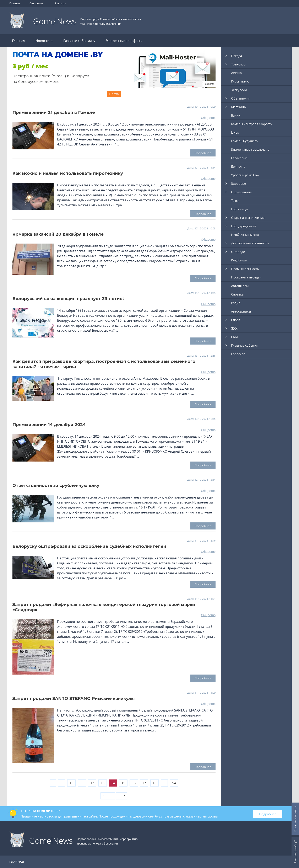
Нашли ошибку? (295, 852)
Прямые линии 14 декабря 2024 (49, 425)
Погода (237, 56)
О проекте (36, 3)
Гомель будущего (244, 141)
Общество (208, 118)
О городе (238, 252)
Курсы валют (241, 81)
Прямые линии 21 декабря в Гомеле (54, 112)
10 (71, 783)
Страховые (239, 158)
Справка (237, 294)
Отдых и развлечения (248, 218)
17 (144, 783)
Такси (235, 201)
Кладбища (239, 260)
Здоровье (238, 183)
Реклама (61, 3)
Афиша (236, 73)
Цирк (235, 132)
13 (103, 783)
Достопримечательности (250, 243)
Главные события (79, 41)
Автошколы (240, 286)
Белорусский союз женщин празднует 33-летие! (68, 299)
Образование (241, 192)
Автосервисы (241, 311)
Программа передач (246, 277)
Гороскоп (238, 354)
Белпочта (238, 166)
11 (82, 783)
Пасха (114, 94)
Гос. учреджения (244, 226)
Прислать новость (295, 819)
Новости (44, 41)
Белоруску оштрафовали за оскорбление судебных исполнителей (89, 546)
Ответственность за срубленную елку (56, 485)
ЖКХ (234, 328)
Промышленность (245, 269)
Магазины (239, 107)
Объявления (241, 98)
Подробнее (268, 814)
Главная (15, 3)
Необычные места (245, 235)
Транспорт (239, 64)
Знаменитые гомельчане (250, 149)
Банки (236, 115)
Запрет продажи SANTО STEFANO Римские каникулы (74, 698)
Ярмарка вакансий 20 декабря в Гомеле (58, 234)
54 (174, 783)
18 (154, 783)
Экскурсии (239, 90)
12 (92, 783)
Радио (236, 303)
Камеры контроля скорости (252, 124)
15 (123, 783)
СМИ (235, 337)
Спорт (236, 320)
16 (134, 783)
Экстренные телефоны (124, 41)
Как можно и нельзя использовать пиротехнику (68, 173)
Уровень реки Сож (245, 175)
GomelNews (55, 21)
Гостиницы (240, 209)
